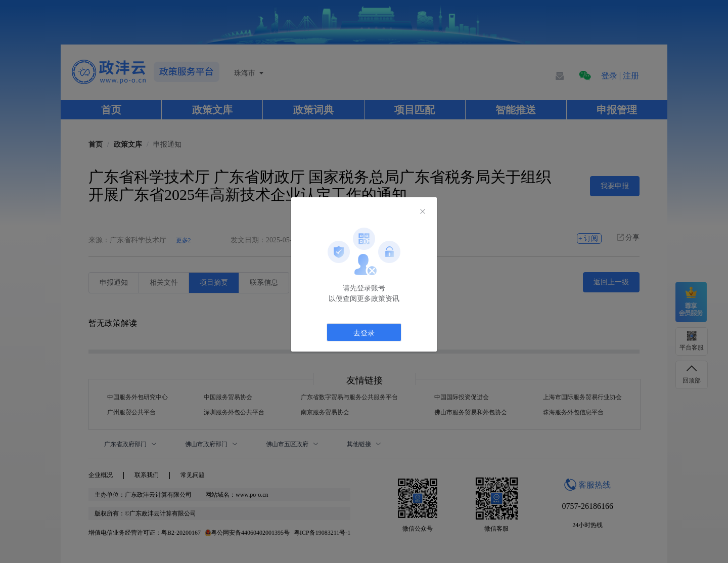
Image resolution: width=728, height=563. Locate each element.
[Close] (423, 212)
